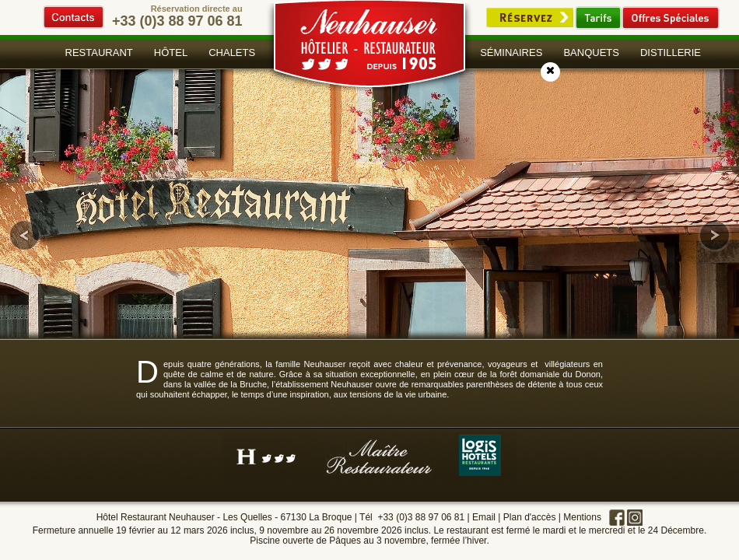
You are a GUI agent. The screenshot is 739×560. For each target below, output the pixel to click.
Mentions (582, 517)
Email (484, 517)
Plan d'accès (530, 517)
